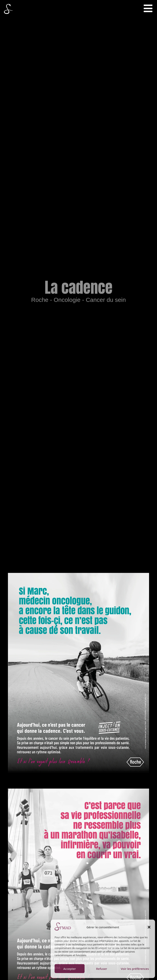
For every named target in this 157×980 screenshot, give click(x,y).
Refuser (102, 969)
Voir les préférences (135, 969)
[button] (149, 927)
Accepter (70, 969)
